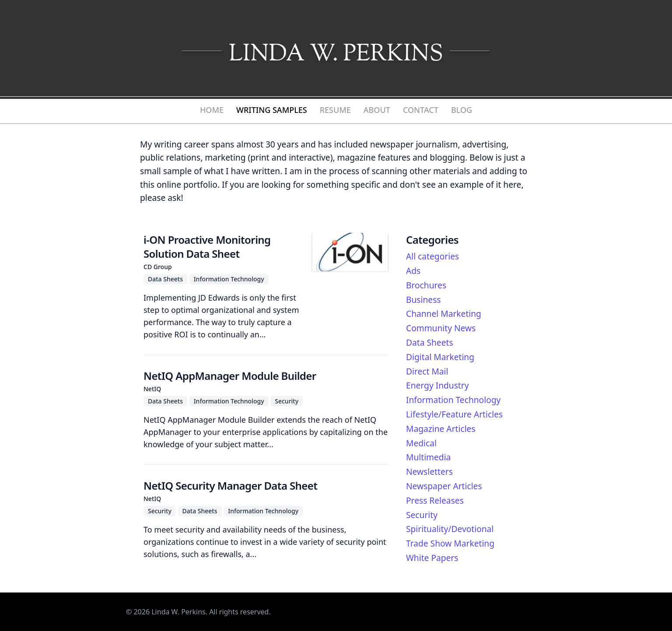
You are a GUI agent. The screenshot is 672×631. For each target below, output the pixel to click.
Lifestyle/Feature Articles (454, 414)
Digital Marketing (440, 357)
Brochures (426, 285)
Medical (421, 443)
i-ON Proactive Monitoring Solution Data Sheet (207, 247)
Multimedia (428, 457)
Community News (441, 328)
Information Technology (453, 400)
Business (423, 300)
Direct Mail (427, 371)
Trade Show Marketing (450, 543)
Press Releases (435, 500)
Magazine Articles (441, 429)
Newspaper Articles (444, 486)
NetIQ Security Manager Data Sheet (230, 486)
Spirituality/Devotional (450, 529)
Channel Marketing (444, 314)
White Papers (432, 558)
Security (422, 515)
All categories (432, 256)
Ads (413, 271)
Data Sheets (430, 342)
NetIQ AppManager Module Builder (230, 376)
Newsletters (429, 471)
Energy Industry (437, 385)
